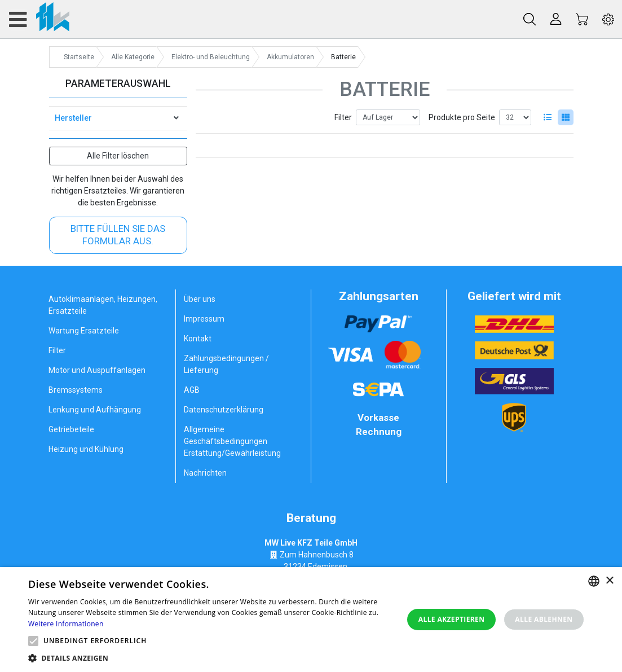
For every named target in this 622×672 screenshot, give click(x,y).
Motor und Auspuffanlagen (97, 370)
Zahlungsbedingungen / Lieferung (226, 364)
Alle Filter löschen (118, 156)
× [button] (609, 581)
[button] (33, 641)
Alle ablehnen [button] (544, 619)
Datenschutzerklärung (224, 410)
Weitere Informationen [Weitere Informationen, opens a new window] (66, 624)
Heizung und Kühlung (86, 449)
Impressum (204, 319)
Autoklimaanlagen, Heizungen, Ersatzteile (103, 305)
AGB (192, 390)
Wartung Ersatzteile (84, 331)
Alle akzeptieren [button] (452, 619)
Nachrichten (205, 473)
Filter (343, 117)
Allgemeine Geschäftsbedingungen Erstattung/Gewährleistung (232, 441)
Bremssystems (76, 390)
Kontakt (198, 339)
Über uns (200, 299)
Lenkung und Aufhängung (95, 410)
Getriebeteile (71, 429)
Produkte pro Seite (462, 117)
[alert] (311, 620)
